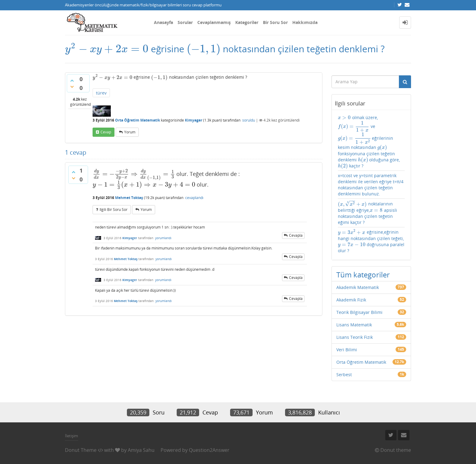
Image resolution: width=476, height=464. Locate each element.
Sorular (185, 22)
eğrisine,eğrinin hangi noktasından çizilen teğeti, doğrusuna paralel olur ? (371, 241)
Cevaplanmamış (214, 22)
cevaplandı (194, 198)
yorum (130, 132)
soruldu (249, 120)
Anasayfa (163, 22)
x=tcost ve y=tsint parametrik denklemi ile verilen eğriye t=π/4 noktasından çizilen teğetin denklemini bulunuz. (371, 185)
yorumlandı (163, 238)
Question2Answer (209, 450)
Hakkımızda (305, 22)
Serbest (344, 375)
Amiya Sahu (141, 450)
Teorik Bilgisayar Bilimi (359, 312)
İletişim (71, 436)
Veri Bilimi (347, 350)
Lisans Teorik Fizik (355, 337)
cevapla (296, 235)
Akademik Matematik (358, 287)
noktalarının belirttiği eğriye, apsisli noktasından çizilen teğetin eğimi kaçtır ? (368, 213)
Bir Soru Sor (275, 22)
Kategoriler (247, 22)
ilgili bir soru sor (114, 210)
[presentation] (107, 49)
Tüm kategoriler (363, 275)
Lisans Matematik (354, 325)
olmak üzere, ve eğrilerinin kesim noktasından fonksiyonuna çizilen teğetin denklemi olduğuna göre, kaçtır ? (369, 142)
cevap (106, 132)
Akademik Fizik (351, 300)
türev (101, 93)
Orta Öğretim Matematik (138, 120)
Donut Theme (81, 450)
